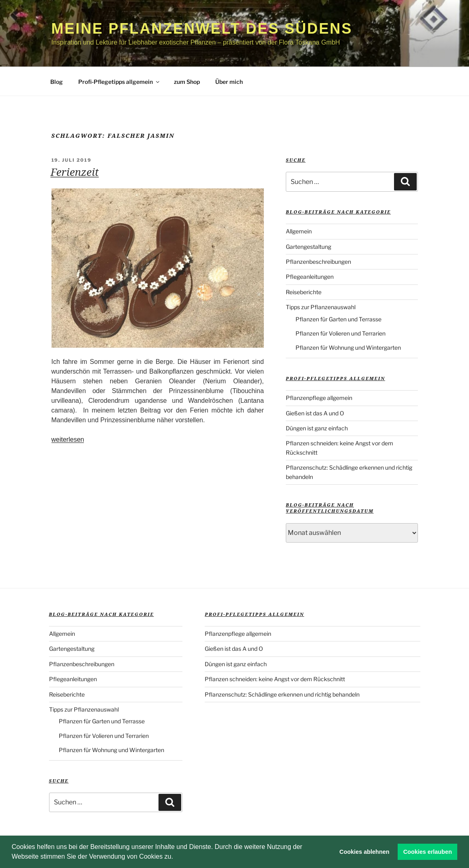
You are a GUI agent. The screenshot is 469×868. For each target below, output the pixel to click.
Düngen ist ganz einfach (317, 428)
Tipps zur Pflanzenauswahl (321, 307)
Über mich (229, 82)
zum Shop (187, 82)
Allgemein (299, 231)
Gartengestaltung (308, 247)
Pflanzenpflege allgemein (319, 398)
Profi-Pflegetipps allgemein (119, 82)
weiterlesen (68, 439)
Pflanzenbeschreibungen (318, 262)
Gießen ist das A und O (315, 413)
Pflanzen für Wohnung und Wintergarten (348, 347)
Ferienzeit (75, 172)
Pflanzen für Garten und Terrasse (338, 319)
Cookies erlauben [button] (428, 852)
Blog (57, 82)
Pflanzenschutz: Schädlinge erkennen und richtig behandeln (282, 694)
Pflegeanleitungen (310, 277)
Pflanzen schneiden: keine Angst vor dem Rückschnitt (275, 679)
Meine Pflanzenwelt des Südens (202, 29)
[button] (176, 857)
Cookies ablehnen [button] (364, 852)
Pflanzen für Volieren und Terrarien (341, 333)
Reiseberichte (304, 292)
